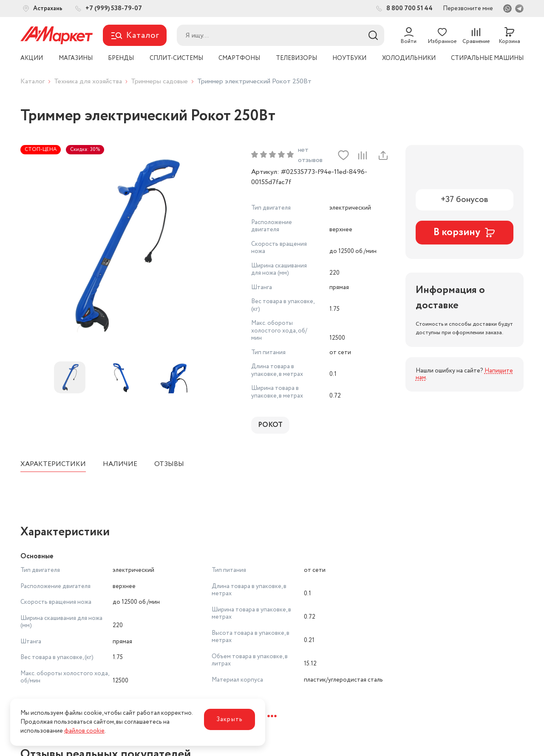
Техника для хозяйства (88, 81)
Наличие (120, 464)
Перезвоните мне (468, 9)
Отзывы (169, 464)
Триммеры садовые (159, 81)
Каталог (33, 81)
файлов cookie (84, 731)
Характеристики (53, 464)
